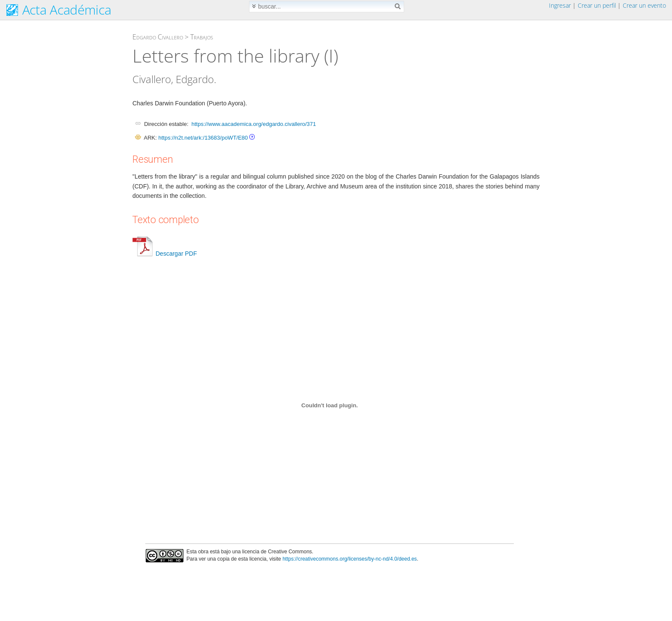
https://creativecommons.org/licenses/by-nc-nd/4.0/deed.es (350, 559)
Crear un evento (644, 5)
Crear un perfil (597, 5)
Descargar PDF (165, 254)
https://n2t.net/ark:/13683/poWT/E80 (203, 138)
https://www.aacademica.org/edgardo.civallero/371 (254, 124)
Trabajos (202, 37)
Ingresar (560, 5)
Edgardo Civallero (158, 37)
